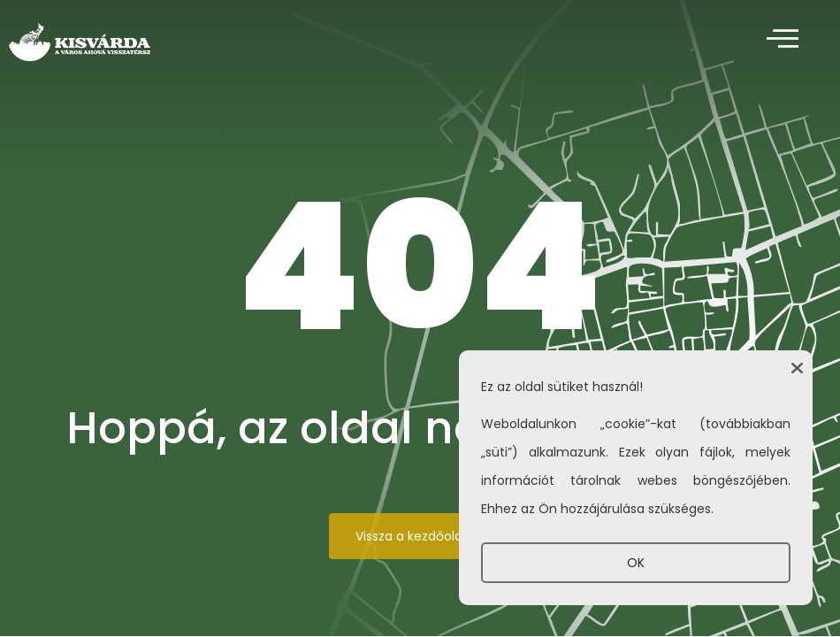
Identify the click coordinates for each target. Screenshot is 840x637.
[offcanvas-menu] (783, 39)
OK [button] (636, 563)
